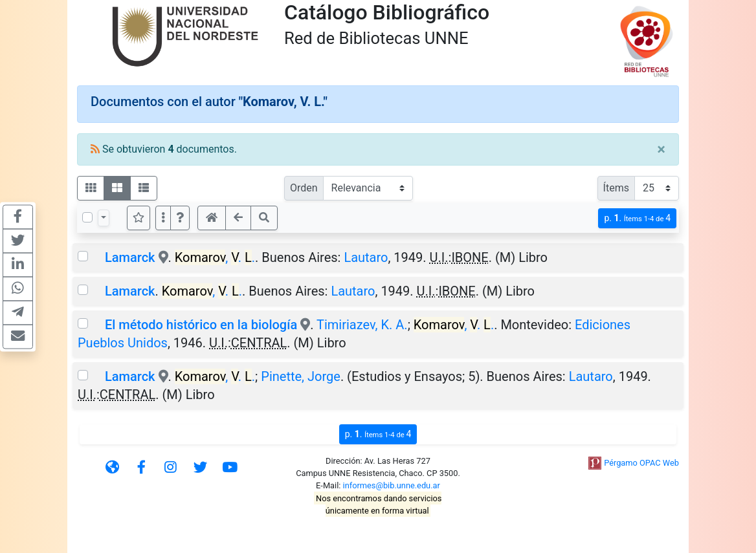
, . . (215, 257)
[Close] (661, 149)
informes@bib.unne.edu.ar (392, 485)
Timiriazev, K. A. (362, 325)
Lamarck (130, 257)
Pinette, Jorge (301, 376)
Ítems (616, 188)
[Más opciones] (163, 218)
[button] (180, 218)
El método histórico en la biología (201, 325)
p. (637, 218)
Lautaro (366, 257)
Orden (304, 188)
